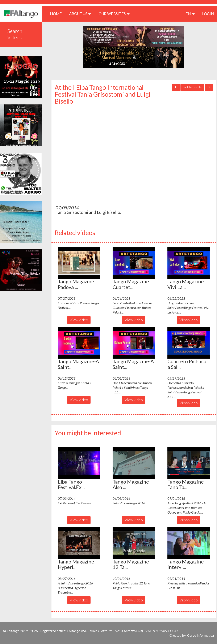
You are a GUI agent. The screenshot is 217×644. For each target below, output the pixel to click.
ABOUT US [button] (80, 14)
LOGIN (208, 14)
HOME (57, 14)
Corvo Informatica (201, 635)
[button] (79, 263)
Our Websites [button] (114, 14)
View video (79, 320)
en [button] (190, 14)
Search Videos (15, 34)
